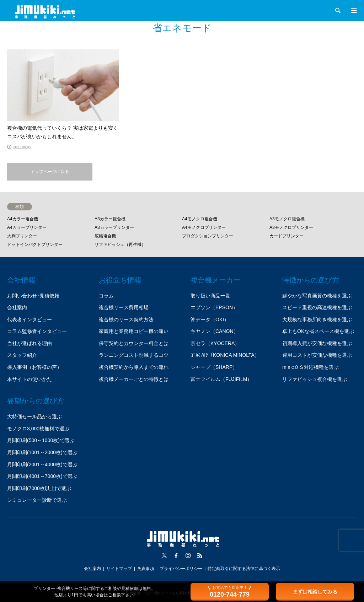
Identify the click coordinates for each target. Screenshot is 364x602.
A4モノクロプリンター (204, 227)
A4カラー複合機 (23, 219)
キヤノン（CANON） (215, 331)
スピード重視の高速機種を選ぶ (317, 307)
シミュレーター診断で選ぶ (37, 500)
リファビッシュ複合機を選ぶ (315, 379)
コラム (106, 296)
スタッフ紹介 (22, 355)
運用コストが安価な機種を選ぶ (317, 355)
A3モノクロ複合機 (287, 219)
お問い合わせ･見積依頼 (33, 296)
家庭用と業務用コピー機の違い (134, 331)
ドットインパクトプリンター (35, 244)
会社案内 (17, 307)
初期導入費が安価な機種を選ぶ (317, 343)
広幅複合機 (105, 236)
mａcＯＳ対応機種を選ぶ (311, 367)
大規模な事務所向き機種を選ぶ (317, 319)
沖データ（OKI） (210, 319)
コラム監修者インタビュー (37, 331)
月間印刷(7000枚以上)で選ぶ (39, 488)
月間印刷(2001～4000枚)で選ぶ (42, 464)
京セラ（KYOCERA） (215, 343)
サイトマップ (119, 569)
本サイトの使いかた (30, 379)
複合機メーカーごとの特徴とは (134, 379)
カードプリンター (287, 236)
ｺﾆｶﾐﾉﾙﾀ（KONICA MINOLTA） (225, 355)
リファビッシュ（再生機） (120, 244)
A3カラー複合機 (110, 219)
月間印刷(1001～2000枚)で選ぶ (42, 452)
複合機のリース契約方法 (126, 319)
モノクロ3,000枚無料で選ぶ (38, 429)
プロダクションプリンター (208, 236)
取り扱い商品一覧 (210, 296)
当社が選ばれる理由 (30, 343)
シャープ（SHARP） (214, 367)
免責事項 (146, 569)
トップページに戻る (50, 172)
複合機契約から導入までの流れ (134, 367)
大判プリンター (22, 236)
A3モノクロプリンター (291, 227)
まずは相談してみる (315, 592)
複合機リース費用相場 (124, 307)
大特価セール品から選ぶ (34, 416)
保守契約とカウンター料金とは (134, 343)
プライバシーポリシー (181, 569)
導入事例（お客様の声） (34, 367)
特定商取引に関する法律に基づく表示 (244, 569)
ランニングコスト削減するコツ (134, 355)
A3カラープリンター (114, 227)
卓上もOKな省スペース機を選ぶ (318, 331)
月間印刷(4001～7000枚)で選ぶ (42, 476)
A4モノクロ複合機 (200, 219)
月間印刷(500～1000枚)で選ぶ (41, 440)
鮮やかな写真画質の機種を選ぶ (317, 296)
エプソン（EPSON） (214, 307)
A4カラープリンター (27, 227)
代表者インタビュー (30, 319)
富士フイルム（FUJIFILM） (221, 379)
